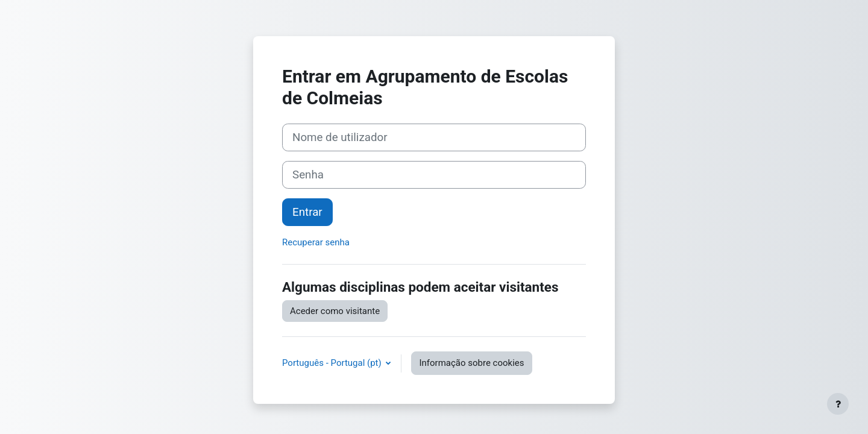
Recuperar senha (316, 242)
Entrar (307, 212)
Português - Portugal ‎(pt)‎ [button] (333, 363)
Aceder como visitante (335, 311)
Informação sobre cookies (471, 363)
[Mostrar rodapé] (838, 404)
